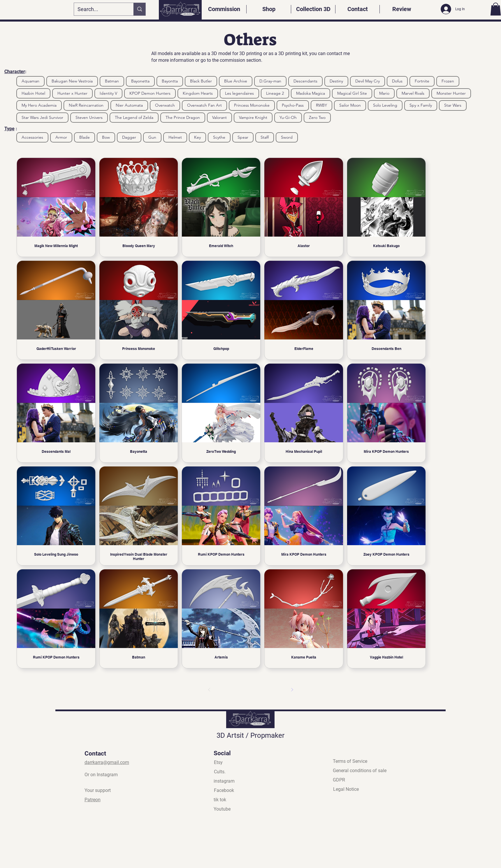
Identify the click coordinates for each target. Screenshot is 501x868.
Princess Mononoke (252, 105)
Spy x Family (421, 105)
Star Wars (453, 105)
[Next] (292, 690)
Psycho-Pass (293, 105)
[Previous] (209, 690)
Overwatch (165, 105)
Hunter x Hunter (72, 93)
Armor (61, 137)
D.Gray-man (270, 81)
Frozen (448, 81)
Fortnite (422, 81)
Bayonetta (140, 81)
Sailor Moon (350, 105)
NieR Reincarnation (86, 105)
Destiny (336, 81)
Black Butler (201, 81)
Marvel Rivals (413, 93)
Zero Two (317, 117)
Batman (112, 81)
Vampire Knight (253, 117)
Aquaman (30, 81)
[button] (496, 9)
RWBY (321, 105)
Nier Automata (129, 105)
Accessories (32, 137)
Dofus (397, 81)
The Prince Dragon (183, 117)
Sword (287, 137)
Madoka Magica (310, 93)
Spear (243, 137)
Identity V (108, 93)
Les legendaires (239, 93)
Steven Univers (89, 117)
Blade (84, 137)
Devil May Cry (367, 81)
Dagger (129, 137)
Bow (106, 137)
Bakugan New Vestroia (72, 81)
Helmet (175, 137)
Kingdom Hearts (198, 93)
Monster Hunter (451, 93)
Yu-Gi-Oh (288, 117)
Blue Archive (235, 81)
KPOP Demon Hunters (150, 93)
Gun (152, 137)
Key (197, 137)
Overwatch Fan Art (204, 105)
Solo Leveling (385, 105)
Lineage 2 (275, 93)
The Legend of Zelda (134, 117)
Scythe (219, 137)
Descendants (305, 81)
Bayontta (170, 81)
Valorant (219, 117)
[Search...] (99, 9)
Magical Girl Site (352, 93)
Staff (264, 137)
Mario (384, 93)
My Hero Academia (39, 105)
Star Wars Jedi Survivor (42, 117)
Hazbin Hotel (33, 93)
